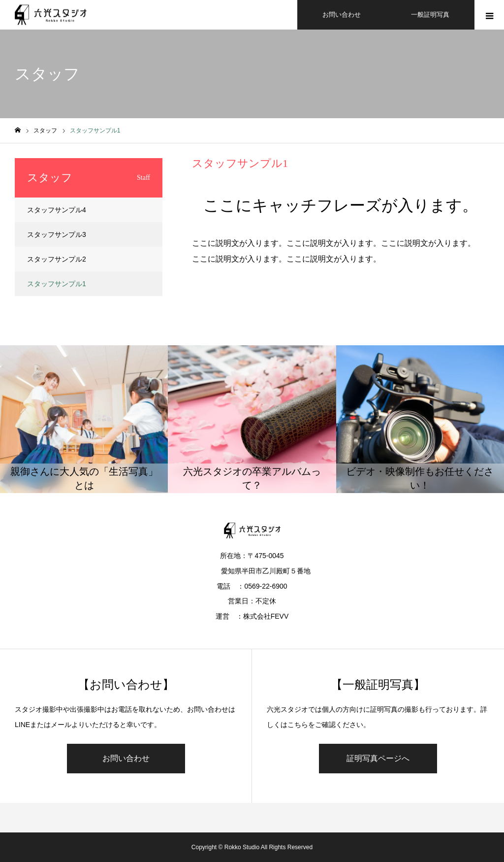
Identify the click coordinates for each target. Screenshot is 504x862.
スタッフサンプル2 (57, 259)
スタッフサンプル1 (57, 284)
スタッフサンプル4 (57, 210)
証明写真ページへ (378, 758)
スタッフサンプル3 (57, 234)
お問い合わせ (126, 758)
